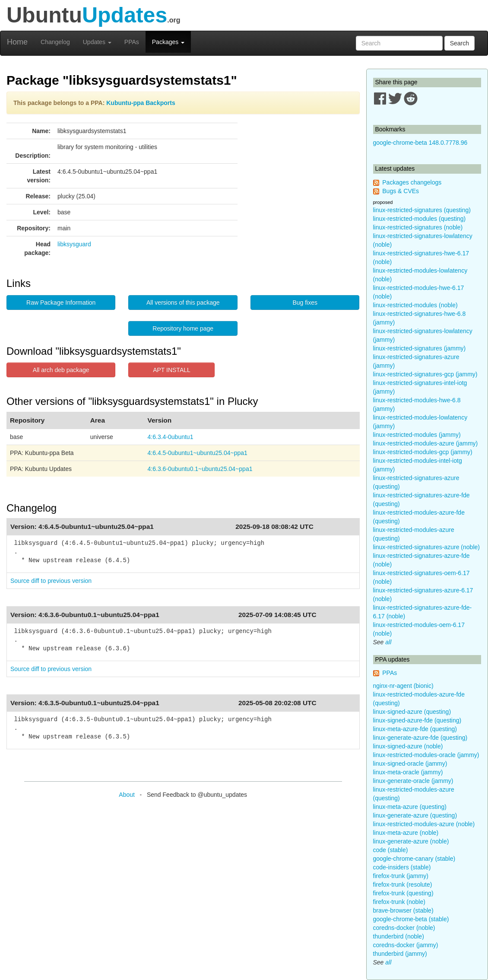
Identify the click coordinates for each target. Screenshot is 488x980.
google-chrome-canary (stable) (414, 859)
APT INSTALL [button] (172, 370)
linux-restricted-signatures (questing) (422, 210)
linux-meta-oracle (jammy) (408, 772)
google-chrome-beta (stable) (411, 919)
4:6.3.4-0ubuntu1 (171, 437)
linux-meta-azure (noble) (406, 833)
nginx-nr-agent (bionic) (403, 686)
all (388, 642)
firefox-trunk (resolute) (403, 885)
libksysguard (74, 244)
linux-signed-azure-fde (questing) (417, 720)
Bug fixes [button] (305, 302)
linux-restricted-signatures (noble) (418, 227)
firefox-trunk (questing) (403, 893)
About (127, 795)
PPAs (132, 42)
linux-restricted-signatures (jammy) (420, 348)
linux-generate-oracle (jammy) (413, 781)
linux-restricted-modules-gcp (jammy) (423, 452)
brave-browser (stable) (403, 910)
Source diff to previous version (51, 581)
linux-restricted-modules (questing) (420, 219)
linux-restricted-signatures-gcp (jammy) (425, 374)
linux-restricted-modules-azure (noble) (424, 824)
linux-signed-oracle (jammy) (410, 764)
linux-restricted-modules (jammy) (417, 435)
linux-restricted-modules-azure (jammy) (426, 443)
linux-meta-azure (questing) (410, 807)
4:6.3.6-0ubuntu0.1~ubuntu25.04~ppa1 (200, 469)
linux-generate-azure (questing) (415, 815)
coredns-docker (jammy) (406, 945)
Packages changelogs (412, 182)
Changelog (55, 42)
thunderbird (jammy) (400, 954)
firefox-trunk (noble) (399, 902)
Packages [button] (168, 42)
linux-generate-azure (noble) (411, 841)
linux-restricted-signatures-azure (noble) (426, 547)
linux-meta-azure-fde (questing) (415, 729)
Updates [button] (97, 42)
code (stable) (391, 850)
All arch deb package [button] (61, 370)
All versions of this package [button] (183, 302)
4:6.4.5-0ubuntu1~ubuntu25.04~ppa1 (198, 453)
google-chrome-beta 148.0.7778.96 (420, 143)
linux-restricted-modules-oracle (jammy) (426, 755)
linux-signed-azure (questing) (412, 712)
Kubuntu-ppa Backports (141, 103)
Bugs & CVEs (401, 191)
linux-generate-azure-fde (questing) (420, 738)
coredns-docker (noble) (404, 928)
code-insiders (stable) (402, 867)
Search (459, 43)
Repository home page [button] (183, 328)
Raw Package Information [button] (61, 302)
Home (17, 42)
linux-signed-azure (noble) (408, 746)
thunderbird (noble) (399, 936)
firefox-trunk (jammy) (401, 876)
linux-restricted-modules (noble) (415, 305)
